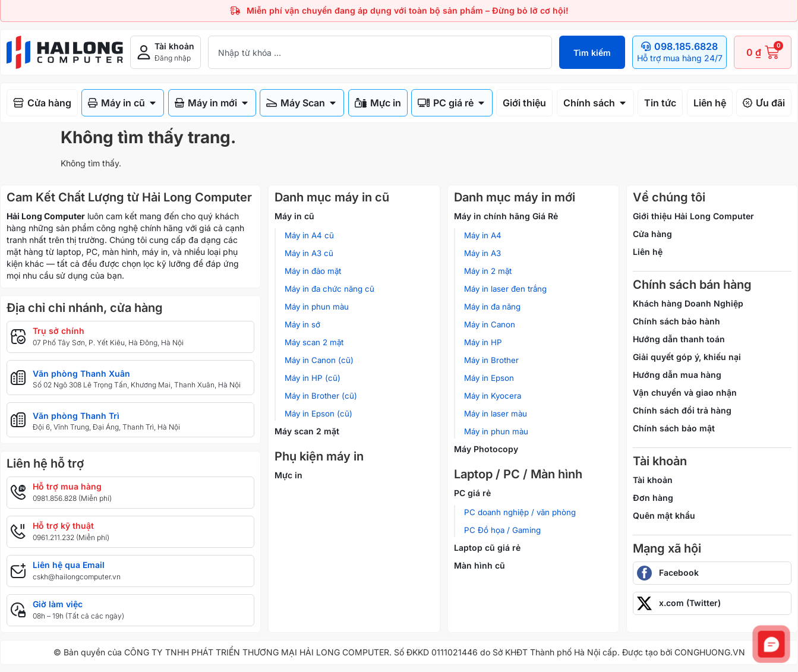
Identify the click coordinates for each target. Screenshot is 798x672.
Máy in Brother (491, 360)
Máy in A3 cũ (309, 253)
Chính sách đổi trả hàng (682, 410)
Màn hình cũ (480, 565)
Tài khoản (653, 480)
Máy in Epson (489, 378)
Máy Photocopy (486, 449)
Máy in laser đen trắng (505, 289)
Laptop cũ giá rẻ (487, 548)
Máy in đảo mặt (313, 271)
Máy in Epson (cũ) (318, 414)
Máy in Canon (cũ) (319, 360)
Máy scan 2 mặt (314, 342)
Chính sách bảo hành (676, 321)
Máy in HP (483, 342)
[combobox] (380, 52)
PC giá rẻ (472, 493)
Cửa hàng (652, 234)
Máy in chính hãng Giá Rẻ (506, 216)
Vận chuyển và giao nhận (685, 392)
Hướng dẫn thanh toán (679, 339)
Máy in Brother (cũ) (321, 396)
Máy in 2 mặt (488, 271)
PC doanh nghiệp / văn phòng (520, 512)
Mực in (288, 475)
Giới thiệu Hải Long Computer (693, 216)
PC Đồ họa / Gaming (502, 530)
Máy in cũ (294, 216)
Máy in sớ (302, 324)
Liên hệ (648, 252)
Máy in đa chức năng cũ (329, 289)
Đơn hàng (653, 498)
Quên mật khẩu (664, 515)
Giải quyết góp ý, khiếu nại (687, 357)
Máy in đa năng (492, 307)
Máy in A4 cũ (309, 235)
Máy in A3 (482, 253)
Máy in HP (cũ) (313, 378)
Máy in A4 (483, 235)
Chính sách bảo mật (674, 428)
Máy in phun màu (317, 307)
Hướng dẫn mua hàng (677, 375)
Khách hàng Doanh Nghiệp (688, 303)
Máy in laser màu (496, 414)
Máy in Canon (490, 324)
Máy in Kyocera (493, 396)
